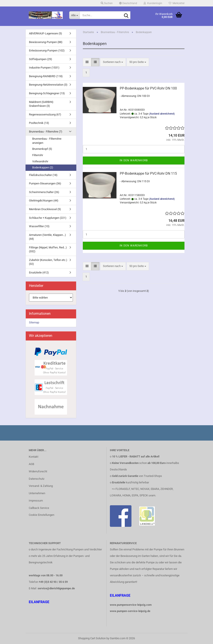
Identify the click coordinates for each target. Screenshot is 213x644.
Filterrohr (38, 155)
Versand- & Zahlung (41, 486)
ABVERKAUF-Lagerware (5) (46, 33)
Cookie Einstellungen (42, 515)
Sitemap (34, 322)
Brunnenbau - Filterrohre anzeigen (47, 141)
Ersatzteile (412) (39, 272)
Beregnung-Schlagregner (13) (47, 93)
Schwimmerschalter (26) (44, 192)
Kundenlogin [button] (153, 3)
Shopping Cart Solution (92, 638)
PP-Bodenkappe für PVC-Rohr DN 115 (148, 173)
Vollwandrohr (40, 161)
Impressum (36, 501)
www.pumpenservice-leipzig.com (131, 605)
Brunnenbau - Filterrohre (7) (46, 132)
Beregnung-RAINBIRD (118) (46, 76)
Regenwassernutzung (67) (45, 114)
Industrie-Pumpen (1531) (44, 68)
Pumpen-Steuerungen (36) (45, 183)
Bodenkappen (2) (43, 167)
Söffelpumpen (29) (41, 59)
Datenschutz (37, 479)
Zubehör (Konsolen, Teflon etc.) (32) (48, 262)
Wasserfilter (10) (39, 226)
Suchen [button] (107, 3)
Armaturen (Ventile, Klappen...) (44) (47, 237)
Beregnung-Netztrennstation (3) (48, 85)
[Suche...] (74, 15)
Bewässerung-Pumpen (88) (46, 42)
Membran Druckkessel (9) (45, 209)
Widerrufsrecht (38, 471)
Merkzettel (177, 3)
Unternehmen (37, 493)
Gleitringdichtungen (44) (44, 201)
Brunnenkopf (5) (42, 149)
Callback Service (39, 508)
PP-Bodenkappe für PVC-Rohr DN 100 (148, 88)
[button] (128, 3)
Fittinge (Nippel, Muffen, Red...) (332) (48, 249)
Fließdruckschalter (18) (43, 175)
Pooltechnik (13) (39, 123)
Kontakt (34, 457)
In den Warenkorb (134, 160)
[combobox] (113, 62)
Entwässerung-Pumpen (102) (47, 50)
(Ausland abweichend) (162, 114)
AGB (31, 464)
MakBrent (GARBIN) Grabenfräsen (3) (41, 104)
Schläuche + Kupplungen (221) (48, 218)
